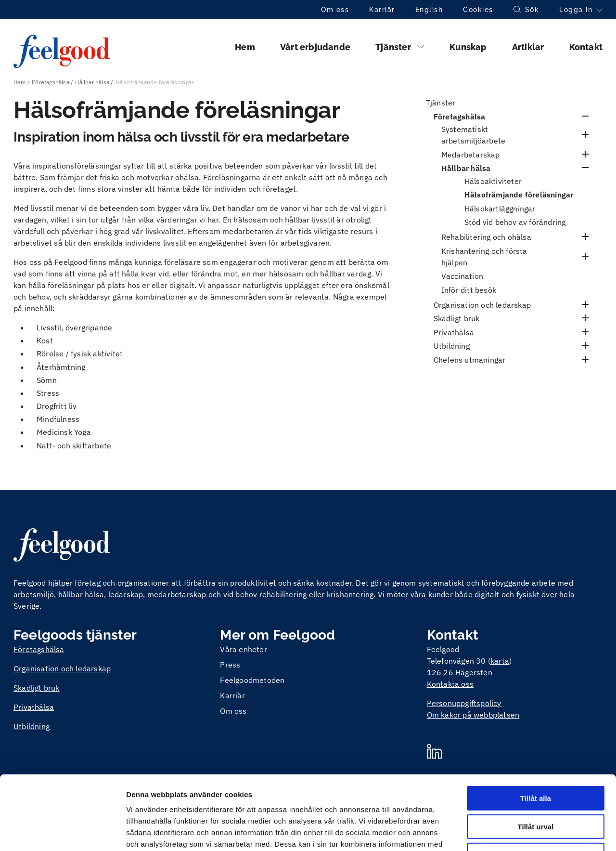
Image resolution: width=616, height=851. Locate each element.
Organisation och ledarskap (482, 305)
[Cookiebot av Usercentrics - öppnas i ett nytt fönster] (62, 832)
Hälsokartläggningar (500, 209)
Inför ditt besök (469, 290)
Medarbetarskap (471, 155)
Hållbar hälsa (92, 82)
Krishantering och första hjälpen (484, 257)
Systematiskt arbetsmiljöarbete (473, 135)
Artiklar (528, 47)
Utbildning (452, 346)
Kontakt (586, 47)
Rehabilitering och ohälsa (486, 237)
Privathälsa (454, 332)
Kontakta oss (450, 684)
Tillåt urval (536, 753)
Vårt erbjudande (315, 47)
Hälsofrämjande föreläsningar (519, 195)
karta (500, 661)
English (429, 10)
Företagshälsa (51, 82)
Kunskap (468, 47)
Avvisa (536, 781)
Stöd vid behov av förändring (515, 222)
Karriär (382, 10)
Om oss (335, 10)
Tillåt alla (536, 724)
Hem (245, 47)
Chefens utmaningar (470, 360)
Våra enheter (243, 649)
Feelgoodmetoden (252, 680)
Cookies (478, 10)
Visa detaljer (523, 832)
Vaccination (462, 276)
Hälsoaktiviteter (493, 181)
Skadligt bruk (457, 318)
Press (230, 665)
